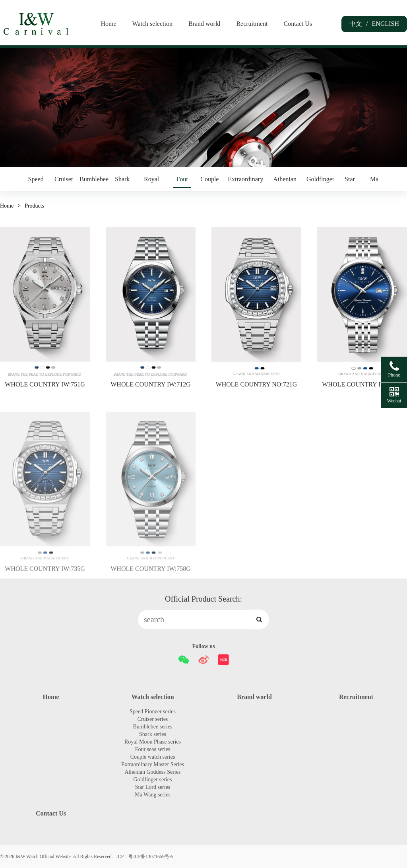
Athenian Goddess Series (285, 182)
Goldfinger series (320, 182)
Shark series (122, 182)
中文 (356, 23)
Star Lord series (350, 182)
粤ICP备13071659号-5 (151, 856)
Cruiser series (64, 182)
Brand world (204, 24)
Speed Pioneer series (36, 182)
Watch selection (152, 24)
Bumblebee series (94, 182)
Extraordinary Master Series (245, 182)
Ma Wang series (374, 182)
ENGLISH (386, 24)
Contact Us (298, 24)
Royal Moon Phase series (151, 182)
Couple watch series (209, 182)
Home (108, 24)
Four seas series (182, 182)
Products (34, 206)
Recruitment (252, 24)
